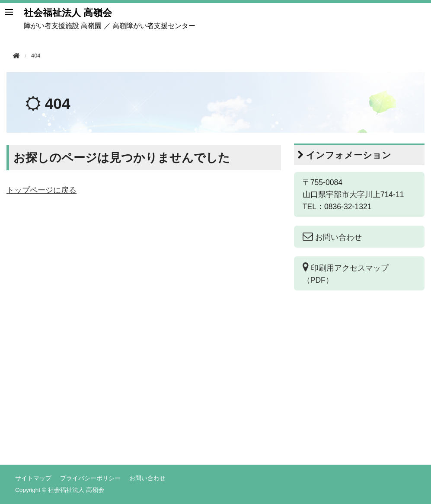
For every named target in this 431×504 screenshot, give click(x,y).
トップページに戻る (42, 190)
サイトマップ (33, 478)
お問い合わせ (147, 478)
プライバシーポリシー (90, 478)
